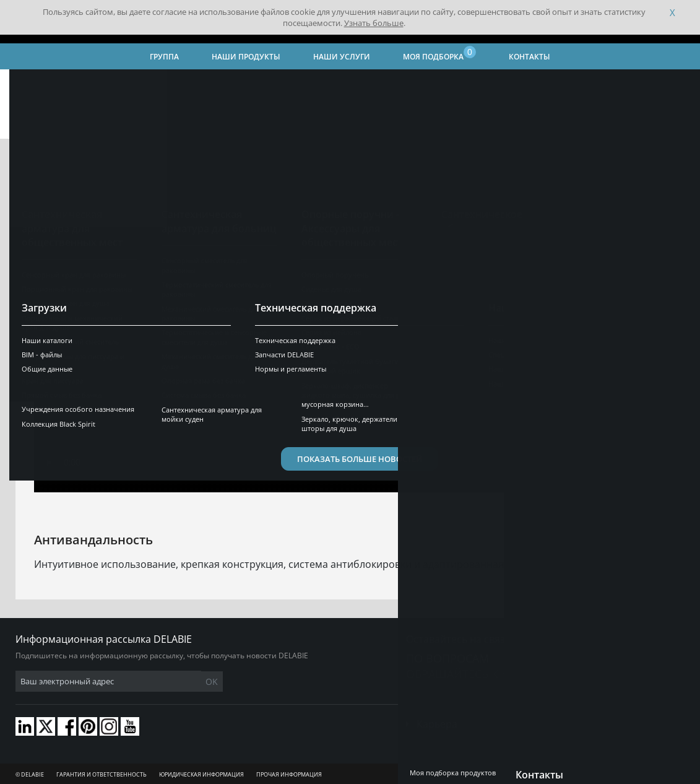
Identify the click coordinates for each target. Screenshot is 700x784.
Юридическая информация (201, 774)
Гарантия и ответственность (102, 774)
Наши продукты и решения (328, 84)
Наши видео (238, 84)
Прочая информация (289, 774)
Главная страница (50, 84)
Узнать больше (374, 23)
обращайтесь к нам (466, 674)
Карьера (437, 724)
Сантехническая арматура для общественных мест (490, 84)
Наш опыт (180, 84)
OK (212, 682)
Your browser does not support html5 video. (350, 334)
